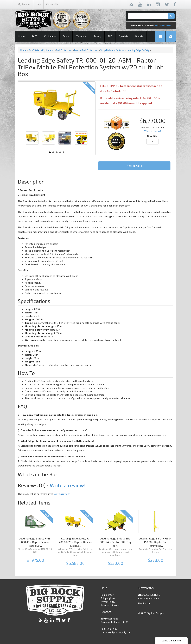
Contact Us (52, 4)
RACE (34, 36)
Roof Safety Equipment (41, 50)
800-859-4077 (163, 25)
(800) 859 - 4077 (109, 629)
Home (22, 36)
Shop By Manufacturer (113, 50)
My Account (24, 4)
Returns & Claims (110, 605)
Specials (124, 36)
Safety (97, 36)
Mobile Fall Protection (86, 50)
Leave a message (171, 640)
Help (38, 4)
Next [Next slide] (83, 140)
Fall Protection (64, 50)
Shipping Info (108, 598)
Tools (66, 36)
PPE (110, 36)
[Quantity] (152, 142)
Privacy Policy (108, 602)
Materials (81, 36)
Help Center (107, 595)
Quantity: (152, 136)
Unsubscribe (144, 603)
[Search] (151, 16)
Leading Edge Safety (138, 50)
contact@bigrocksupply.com (116, 632)
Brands (139, 36)
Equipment (50, 36)
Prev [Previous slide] (30, 140)
